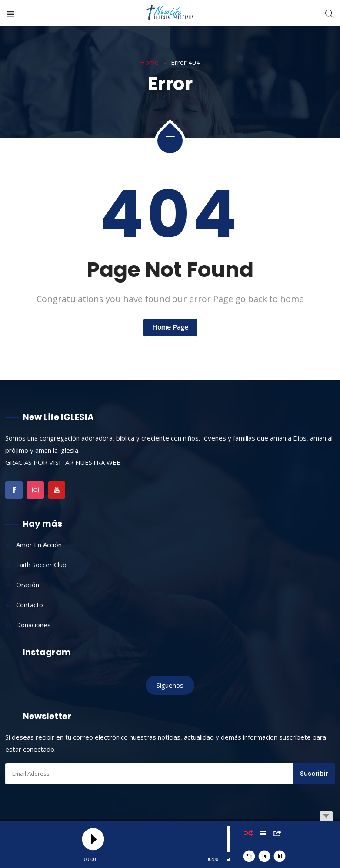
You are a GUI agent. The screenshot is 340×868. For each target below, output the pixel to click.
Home (149, 62)
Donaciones (33, 625)
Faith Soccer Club (41, 565)
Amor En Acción (39, 545)
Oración (28, 585)
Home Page (170, 327)
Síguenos (170, 685)
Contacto (30, 605)
